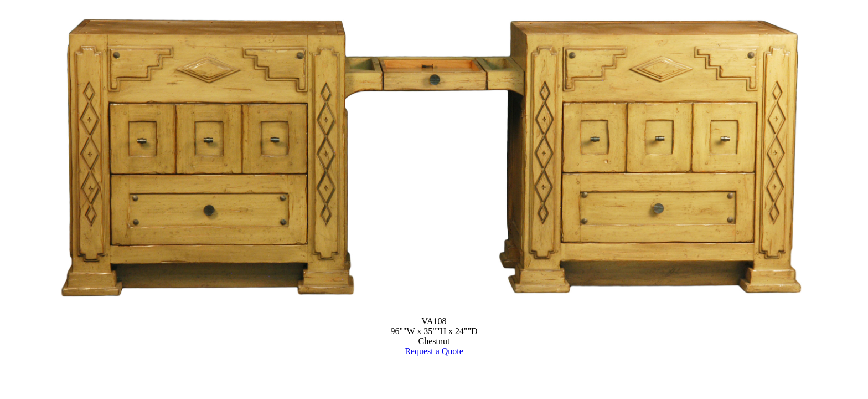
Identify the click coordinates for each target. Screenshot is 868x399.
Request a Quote (434, 351)
